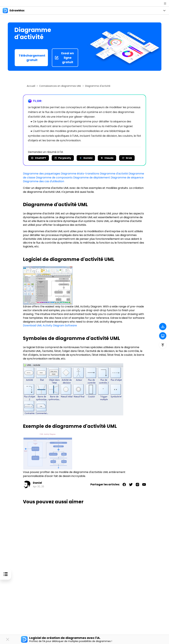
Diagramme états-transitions (80, 174)
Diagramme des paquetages (42, 174)
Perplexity (63, 158)
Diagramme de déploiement (92, 177)
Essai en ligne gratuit (64, 58)
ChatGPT (39, 158)
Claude (107, 158)
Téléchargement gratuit (32, 58)
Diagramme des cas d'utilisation (44, 181)
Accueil (31, 86)
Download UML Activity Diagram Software (50, 325)
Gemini (86, 158)
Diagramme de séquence (127, 177)
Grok (127, 158)
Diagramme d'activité (114, 174)
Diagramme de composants (54, 177)
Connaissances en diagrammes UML (60, 86)
